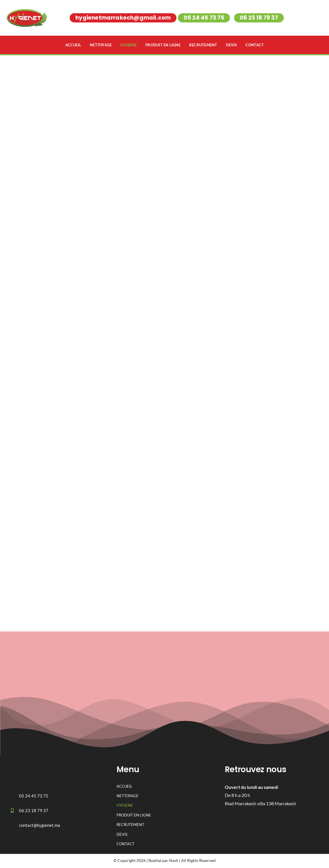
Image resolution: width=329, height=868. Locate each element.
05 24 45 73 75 (34, 797)
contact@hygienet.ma (40, 826)
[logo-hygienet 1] (30, 765)
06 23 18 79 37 (34, 812)
